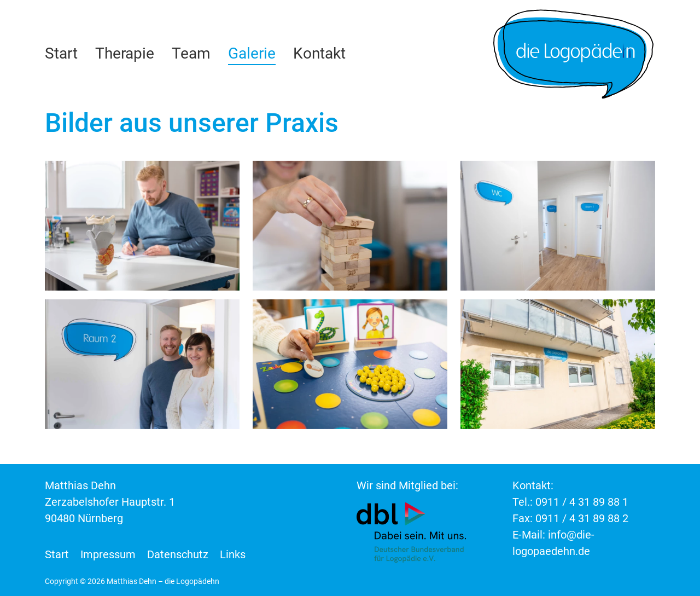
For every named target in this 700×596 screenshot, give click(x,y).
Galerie (252, 53)
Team (191, 53)
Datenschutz (178, 554)
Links (233, 554)
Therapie (125, 53)
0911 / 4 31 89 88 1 (582, 502)
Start (61, 53)
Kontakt (319, 53)
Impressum (108, 554)
